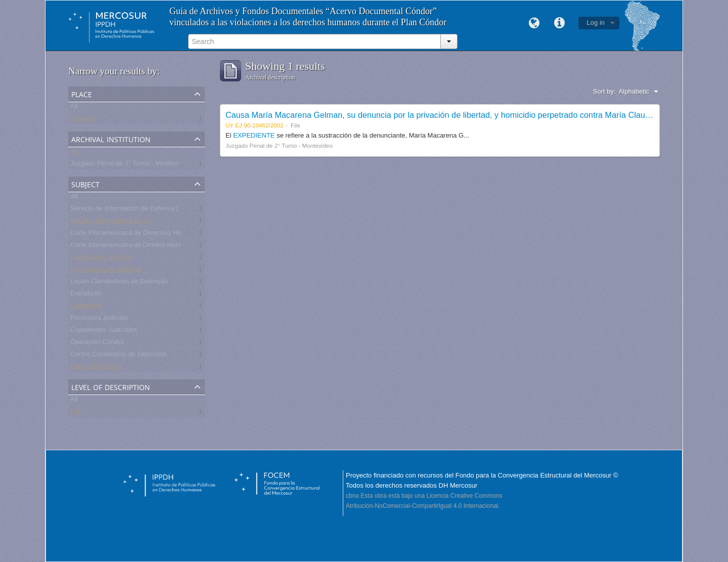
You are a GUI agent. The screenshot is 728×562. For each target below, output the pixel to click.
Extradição (86, 295)
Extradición (86, 307)
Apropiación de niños (101, 259)
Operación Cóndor (97, 344)
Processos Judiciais (99, 319)
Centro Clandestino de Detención (119, 356)
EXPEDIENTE (255, 135)
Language (534, 23)
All (74, 108)
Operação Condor (96, 368)
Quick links (560, 23)
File (76, 413)
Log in (596, 23)
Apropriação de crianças (106, 271)
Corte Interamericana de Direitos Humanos (133, 247)
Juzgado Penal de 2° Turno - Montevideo (130, 165)
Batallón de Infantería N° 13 (111, 222)
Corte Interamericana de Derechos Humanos (136, 234)
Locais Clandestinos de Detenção (119, 283)
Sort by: (604, 91)
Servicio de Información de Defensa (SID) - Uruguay (146, 210)
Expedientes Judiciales (104, 332)
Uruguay (83, 120)
